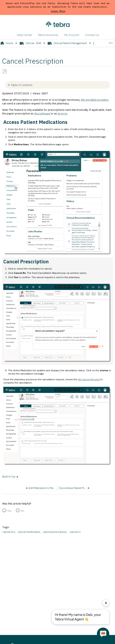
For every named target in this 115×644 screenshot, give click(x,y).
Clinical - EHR (31, 43)
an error (62, 114)
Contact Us (92, 35)
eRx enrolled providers (95, 100)
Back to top (9, 477)
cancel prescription (55, 532)
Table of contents (22, 85)
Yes (9, 511)
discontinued (42, 114)
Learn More (58, 11)
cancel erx (9, 532)
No (23, 511)
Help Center (25, 35)
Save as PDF (5, 71)
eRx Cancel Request (89, 379)
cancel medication (29, 532)
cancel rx (75, 532)
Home (7, 43)
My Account (72, 35)
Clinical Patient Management (68, 43)
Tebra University (48, 35)
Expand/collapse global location (111, 42)
